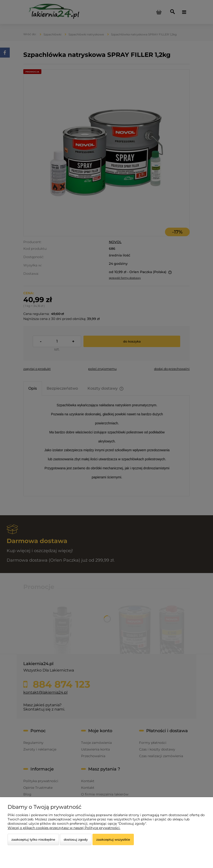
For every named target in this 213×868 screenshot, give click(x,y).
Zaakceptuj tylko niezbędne (33, 839)
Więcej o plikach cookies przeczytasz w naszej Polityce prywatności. (64, 828)
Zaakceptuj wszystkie (113, 839)
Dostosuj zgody (76, 839)
